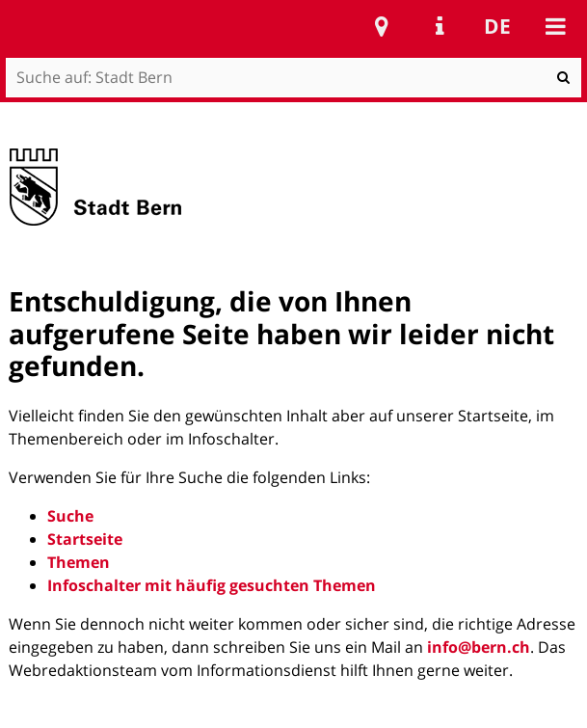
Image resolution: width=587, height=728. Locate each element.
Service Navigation (440, 26)
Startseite (85, 539)
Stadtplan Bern (382, 26)
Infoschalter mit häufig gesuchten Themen (212, 585)
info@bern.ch (479, 647)
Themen (79, 562)
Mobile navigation (555, 26)
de (497, 26)
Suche (70, 516)
